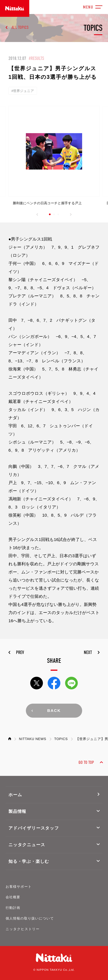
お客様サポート (19, 887)
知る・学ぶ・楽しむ (29, 861)
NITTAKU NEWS (33, 739)
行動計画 (13, 908)
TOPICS (61, 739)
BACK (54, 711)
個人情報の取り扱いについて (30, 918)
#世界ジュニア (23, 91)
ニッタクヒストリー (23, 929)
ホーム (15, 795)
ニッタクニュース (27, 845)
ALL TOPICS (20, 27)
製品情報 (17, 811)
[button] (37, 214)
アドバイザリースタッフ (34, 828)
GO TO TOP (86, 762)
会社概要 (13, 897)
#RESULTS (36, 58)
